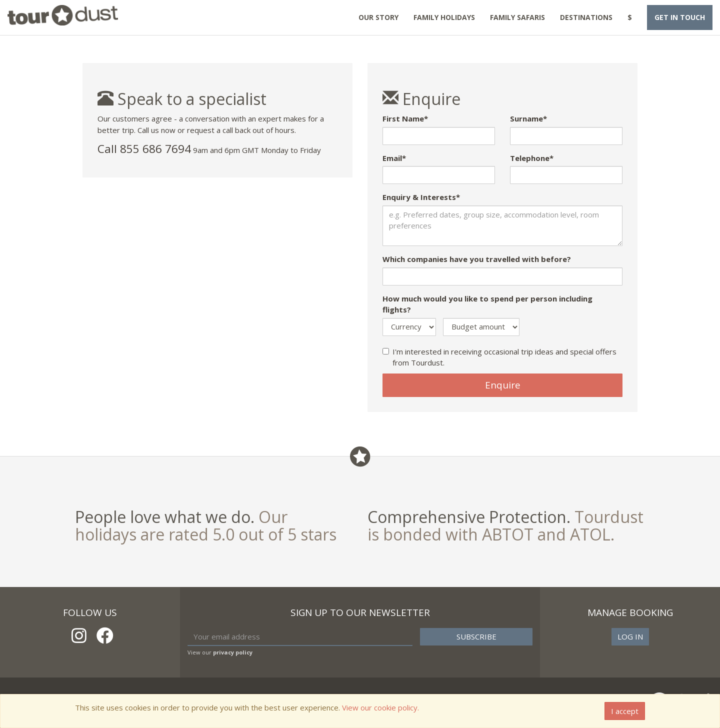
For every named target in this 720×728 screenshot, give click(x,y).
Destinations (586, 17)
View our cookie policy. (380, 707)
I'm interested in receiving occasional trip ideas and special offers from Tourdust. (499, 357)
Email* (394, 158)
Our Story (378, 17)
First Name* (405, 118)
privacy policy (233, 652)
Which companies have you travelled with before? (477, 259)
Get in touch (680, 17)
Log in (630, 636)
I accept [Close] (625, 711)
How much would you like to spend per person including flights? (487, 304)
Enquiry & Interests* (421, 197)
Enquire (503, 385)
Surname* (528, 118)
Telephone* (532, 158)
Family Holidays (444, 17)
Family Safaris (517, 17)
